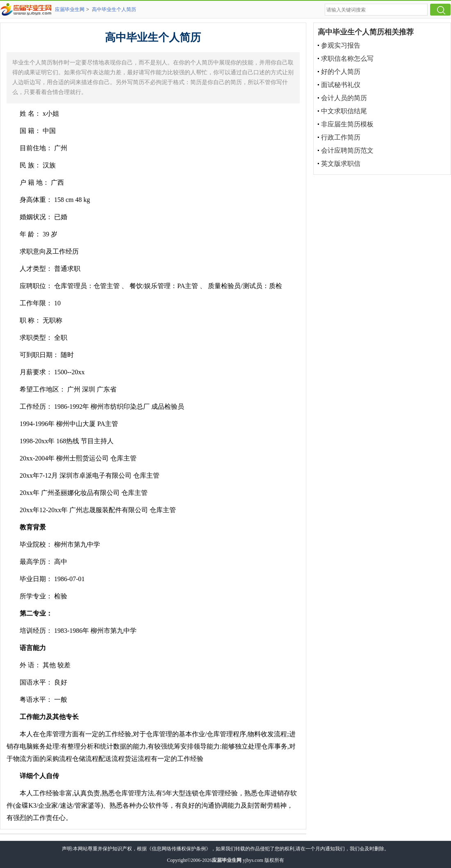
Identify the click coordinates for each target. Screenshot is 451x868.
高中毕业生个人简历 (114, 9)
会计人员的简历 (344, 98)
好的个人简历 (341, 72)
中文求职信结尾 (344, 111)
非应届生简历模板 (347, 124)
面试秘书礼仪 (341, 85)
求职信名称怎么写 (347, 58)
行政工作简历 (341, 137)
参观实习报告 (341, 45)
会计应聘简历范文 (347, 150)
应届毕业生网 (70, 9)
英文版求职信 (341, 164)
